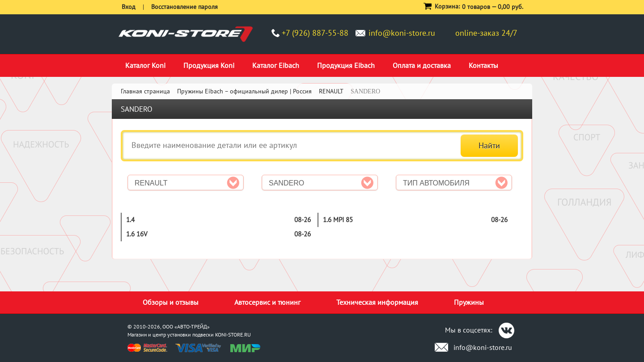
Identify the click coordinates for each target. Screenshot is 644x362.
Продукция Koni (209, 65)
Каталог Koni (145, 65)
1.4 (130, 220)
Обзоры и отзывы (171, 302)
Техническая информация (377, 302)
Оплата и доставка (422, 65)
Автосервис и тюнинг (267, 302)
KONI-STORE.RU (233, 335)
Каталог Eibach (276, 65)
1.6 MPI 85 (338, 220)
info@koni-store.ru (402, 33)
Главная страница (145, 91)
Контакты (483, 65)
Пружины (469, 302)
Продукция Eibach (346, 65)
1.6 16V (137, 234)
